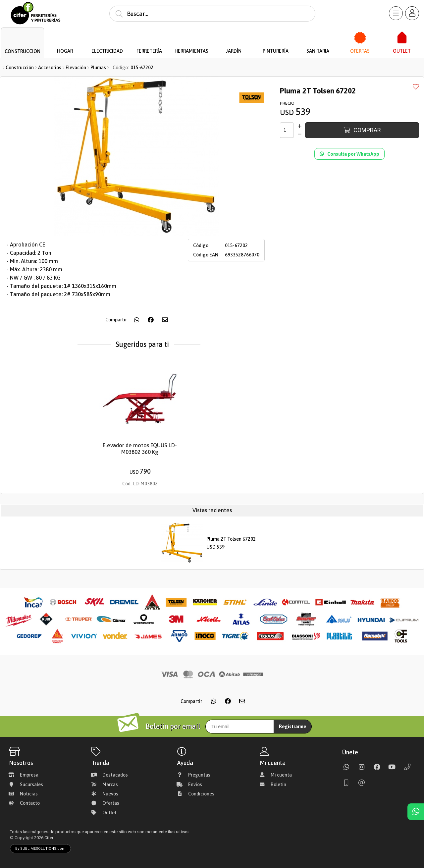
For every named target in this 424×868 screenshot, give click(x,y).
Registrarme (293, 727)
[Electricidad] (107, 38)
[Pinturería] (276, 38)
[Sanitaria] (318, 38)
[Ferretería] (149, 38)
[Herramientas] (192, 38)
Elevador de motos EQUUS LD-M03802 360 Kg (140, 449)
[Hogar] (65, 38)
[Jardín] (234, 38)
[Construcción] (23, 38)
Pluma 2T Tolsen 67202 (231, 539)
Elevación (76, 68)
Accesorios (50, 68)
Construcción (20, 68)
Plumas (98, 68)
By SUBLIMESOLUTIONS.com (40, 849)
